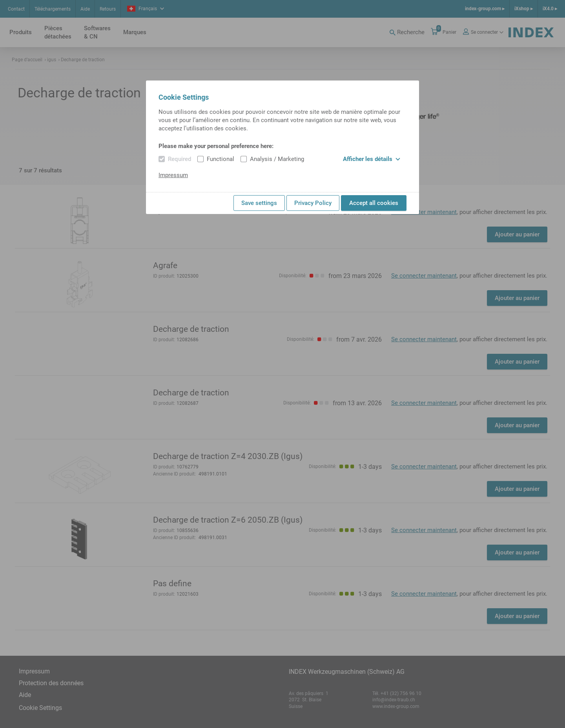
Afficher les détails (372, 159)
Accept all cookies (374, 203)
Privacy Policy (313, 203)
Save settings (259, 203)
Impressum (173, 175)
